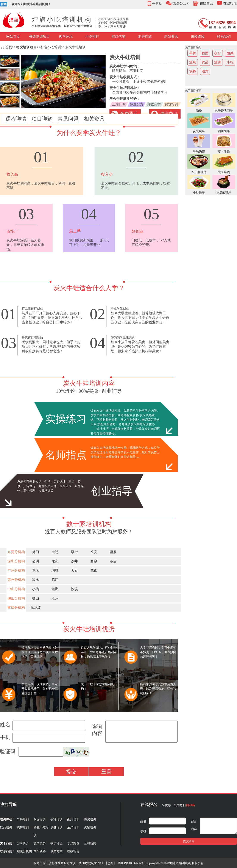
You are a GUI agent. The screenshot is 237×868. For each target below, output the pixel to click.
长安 (94, 552)
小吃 (230, 62)
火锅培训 (90, 827)
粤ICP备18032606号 (131, 863)
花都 (94, 570)
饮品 (205, 62)
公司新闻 (90, 843)
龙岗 (55, 561)
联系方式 (56, 851)
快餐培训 (56, 827)
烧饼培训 (23, 827)
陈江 (55, 580)
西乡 (94, 561)
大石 (74, 570)
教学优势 (40, 843)
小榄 (36, 589)
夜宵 (218, 53)
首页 (9, 47)
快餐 (193, 71)
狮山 (36, 598)
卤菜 (230, 53)
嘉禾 (36, 570)
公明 (36, 561)
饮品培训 (6, 827)
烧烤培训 (90, 819)
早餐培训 (23, 819)
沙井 (74, 561)
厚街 (74, 552)
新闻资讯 (171, 37)
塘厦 (113, 552)
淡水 (36, 580)
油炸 (205, 71)
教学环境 (66, 37)
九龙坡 (36, 608)
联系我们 (224, 37)
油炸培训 (73, 827)
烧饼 (218, 62)
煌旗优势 (118, 37)
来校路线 (198, 37)
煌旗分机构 (24, 851)
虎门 (36, 552)
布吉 (113, 561)
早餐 (193, 53)
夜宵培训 (56, 819)
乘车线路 (40, 851)
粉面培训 (40, 819)
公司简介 (23, 843)
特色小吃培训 (51, 47)
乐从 (55, 598)
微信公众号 (181, 3)
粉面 (205, 53)
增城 (55, 570)
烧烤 (193, 62)
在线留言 (206, 3)
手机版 (157, 3)
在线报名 (230, 3)
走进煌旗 (145, 37)
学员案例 (73, 843)
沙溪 (74, 589)
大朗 (55, 552)
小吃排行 (92, 37)
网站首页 (13, 37)
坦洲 (55, 589)
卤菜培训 (73, 819)
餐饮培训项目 (39, 37)
